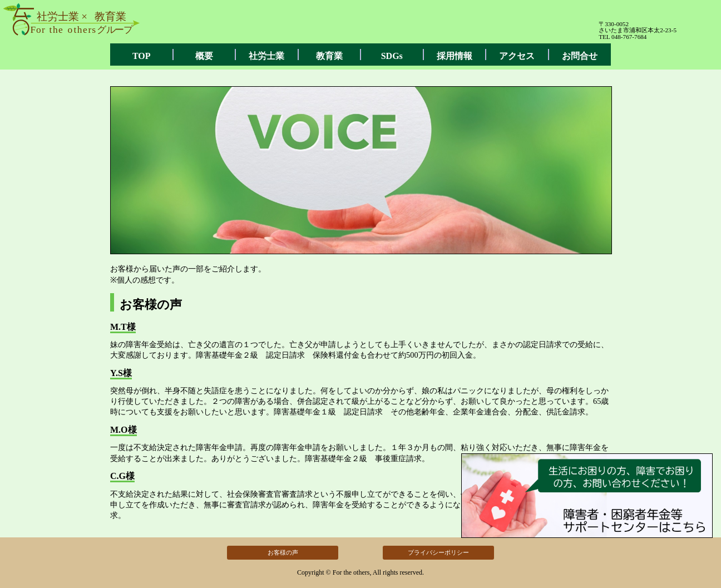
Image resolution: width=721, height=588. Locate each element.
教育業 (329, 56)
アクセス (517, 56)
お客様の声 (283, 552)
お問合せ (580, 56)
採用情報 (455, 56)
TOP (142, 56)
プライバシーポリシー (438, 552)
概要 (204, 56)
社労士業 (266, 56)
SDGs (392, 56)
